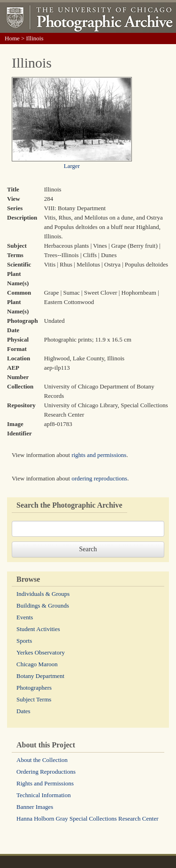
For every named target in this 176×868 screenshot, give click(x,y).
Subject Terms (34, 699)
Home (12, 38)
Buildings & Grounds (43, 605)
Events (25, 617)
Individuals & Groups (43, 594)
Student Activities (38, 629)
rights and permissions (99, 455)
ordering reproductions (99, 478)
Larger (72, 166)
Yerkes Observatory (41, 652)
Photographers (34, 688)
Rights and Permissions (45, 783)
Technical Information (44, 795)
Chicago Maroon (37, 664)
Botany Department (40, 676)
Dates (23, 711)
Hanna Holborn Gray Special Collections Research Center (88, 819)
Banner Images (35, 807)
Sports (24, 641)
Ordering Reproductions (46, 772)
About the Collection (42, 760)
